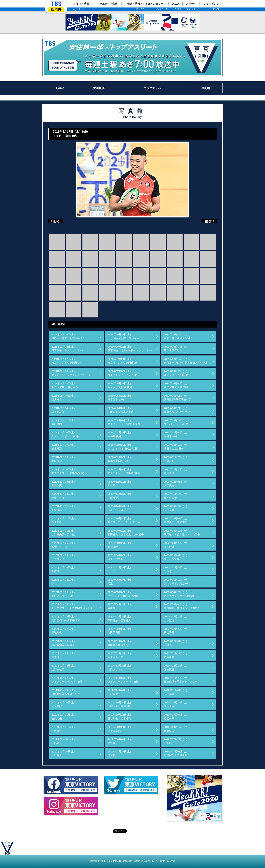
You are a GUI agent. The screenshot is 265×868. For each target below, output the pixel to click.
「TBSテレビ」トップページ (56, 4)
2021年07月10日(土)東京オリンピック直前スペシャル (71, 373)
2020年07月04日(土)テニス (63, 582)
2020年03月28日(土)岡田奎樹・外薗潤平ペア (66, 618)
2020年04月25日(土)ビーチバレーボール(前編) (179, 594)
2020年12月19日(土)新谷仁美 (63, 484)
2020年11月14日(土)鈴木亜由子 (176, 496)
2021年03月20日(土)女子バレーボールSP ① (65, 434)
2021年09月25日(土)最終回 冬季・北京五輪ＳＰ (68, 336)
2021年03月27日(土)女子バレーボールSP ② (178, 422)
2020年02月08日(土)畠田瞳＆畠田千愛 (119, 643)
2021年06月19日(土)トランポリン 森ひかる (65, 385)
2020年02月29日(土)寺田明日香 (119, 631)
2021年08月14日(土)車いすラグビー (176, 349)
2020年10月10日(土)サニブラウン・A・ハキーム (124, 520)
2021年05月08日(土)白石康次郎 (63, 410)
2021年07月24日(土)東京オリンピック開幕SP (122, 361)
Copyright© (95, 861)
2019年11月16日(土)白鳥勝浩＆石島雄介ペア (66, 692)
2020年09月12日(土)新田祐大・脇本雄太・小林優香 (182, 533)
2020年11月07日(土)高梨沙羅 (63, 508)
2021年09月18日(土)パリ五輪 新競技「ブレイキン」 (126, 336)
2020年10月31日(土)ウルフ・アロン (119, 508)
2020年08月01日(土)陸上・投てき (176, 557)
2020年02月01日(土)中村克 (176, 643)
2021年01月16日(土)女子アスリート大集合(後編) (68, 471)
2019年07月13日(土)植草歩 (119, 753)
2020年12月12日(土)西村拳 (119, 484)
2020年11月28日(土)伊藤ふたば (63, 496)
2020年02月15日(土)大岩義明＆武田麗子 (63, 643)
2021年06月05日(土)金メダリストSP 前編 (176, 385)
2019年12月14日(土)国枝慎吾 (176, 667)
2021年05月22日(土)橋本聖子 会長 (119, 398)
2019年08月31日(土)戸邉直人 (63, 729)
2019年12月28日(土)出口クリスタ (119, 667)
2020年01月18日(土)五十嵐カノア (119, 655)
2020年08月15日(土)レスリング (63, 557)
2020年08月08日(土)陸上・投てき (119, 557)
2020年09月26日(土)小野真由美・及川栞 (63, 533)
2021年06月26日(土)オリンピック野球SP (176, 373)
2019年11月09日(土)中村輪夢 (119, 692)
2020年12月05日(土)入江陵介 (176, 484)
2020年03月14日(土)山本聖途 (176, 618)
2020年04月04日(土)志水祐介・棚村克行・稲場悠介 (182, 606)
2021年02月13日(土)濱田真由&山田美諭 (176, 447)
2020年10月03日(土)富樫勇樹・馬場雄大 (176, 520)
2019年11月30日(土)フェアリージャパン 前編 (123, 680)
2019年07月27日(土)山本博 (176, 741)
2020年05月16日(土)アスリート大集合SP (176, 582)
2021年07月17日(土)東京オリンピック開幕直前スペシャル (186, 361)
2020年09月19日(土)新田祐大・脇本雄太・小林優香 (126, 533)
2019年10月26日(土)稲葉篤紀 (63, 704)
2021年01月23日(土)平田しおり (176, 459)
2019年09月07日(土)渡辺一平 (176, 717)
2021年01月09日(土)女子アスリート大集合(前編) (124, 471)
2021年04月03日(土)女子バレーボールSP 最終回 (124, 422)
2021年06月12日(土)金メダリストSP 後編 (120, 385)
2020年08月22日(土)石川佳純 (176, 545)
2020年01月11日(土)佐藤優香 (176, 655)
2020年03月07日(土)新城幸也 (63, 631)
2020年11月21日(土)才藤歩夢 (119, 496)
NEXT (203, 221)
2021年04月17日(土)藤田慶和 (63, 422)
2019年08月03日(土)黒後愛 (119, 741)
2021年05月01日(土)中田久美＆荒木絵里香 (121, 410)
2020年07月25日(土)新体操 (63, 569)
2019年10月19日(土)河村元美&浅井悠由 (119, 704)
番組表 (56, 10)
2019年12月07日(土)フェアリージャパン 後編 (67, 680)
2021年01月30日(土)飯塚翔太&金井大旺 (119, 459)
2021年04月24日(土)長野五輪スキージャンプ (178, 410)
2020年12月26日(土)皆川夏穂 (176, 471)
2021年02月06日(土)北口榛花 (63, 459)
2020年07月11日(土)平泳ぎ (176, 569)
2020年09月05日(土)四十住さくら (63, 545)
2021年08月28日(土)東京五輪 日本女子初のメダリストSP (130, 349)
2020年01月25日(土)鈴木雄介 (63, 655)
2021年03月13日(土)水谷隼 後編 (119, 434)
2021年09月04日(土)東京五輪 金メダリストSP (67, 349)
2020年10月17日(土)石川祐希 (63, 520)
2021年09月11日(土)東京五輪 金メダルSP (177, 336)
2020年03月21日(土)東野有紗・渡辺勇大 (119, 618)
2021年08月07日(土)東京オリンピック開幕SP (66, 361)
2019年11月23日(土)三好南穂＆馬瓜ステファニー (181, 680)
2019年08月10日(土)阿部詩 (63, 741)
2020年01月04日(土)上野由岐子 (63, 667)
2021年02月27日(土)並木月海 (63, 447)
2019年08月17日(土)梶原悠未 (176, 729)
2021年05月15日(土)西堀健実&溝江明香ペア (178, 398)
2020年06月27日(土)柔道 (119, 582)
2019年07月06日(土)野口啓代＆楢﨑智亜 (176, 753)
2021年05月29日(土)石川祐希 (63, 398)
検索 (82, 9)
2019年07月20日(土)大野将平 (63, 753)
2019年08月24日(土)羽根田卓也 (119, 729)
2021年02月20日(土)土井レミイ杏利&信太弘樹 (123, 447)
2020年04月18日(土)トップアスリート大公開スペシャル (72, 606)
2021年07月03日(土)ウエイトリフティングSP (122, 373)
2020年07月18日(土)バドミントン (119, 569)
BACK (56, 221)
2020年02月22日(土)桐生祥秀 (176, 631)
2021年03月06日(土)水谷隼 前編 (176, 434)
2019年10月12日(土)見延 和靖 (176, 704)
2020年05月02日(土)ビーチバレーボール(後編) (123, 594)
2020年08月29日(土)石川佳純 (119, 545)
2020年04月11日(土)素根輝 (119, 606)
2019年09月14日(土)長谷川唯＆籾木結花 (119, 717)
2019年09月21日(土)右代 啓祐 (63, 717)
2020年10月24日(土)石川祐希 (176, 508)
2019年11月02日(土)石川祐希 (176, 692)
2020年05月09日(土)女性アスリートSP (63, 594)
